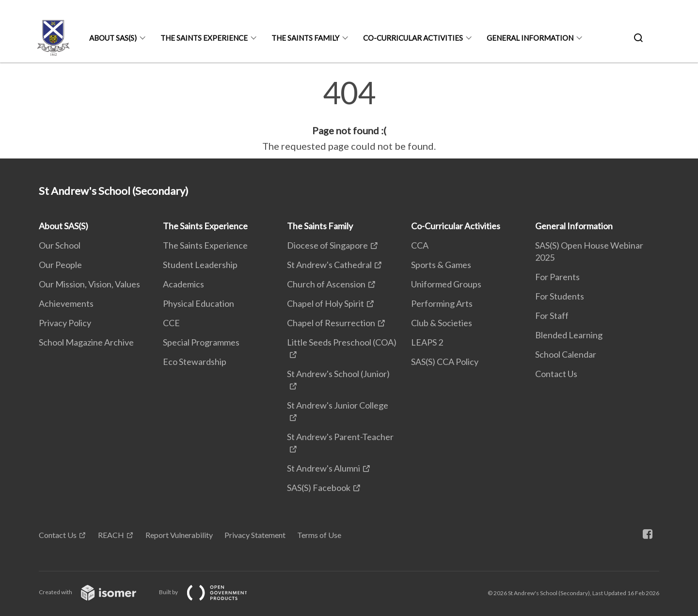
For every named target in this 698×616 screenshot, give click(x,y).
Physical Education (198, 303)
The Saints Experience (204, 38)
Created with (95, 592)
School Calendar (566, 354)
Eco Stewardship (195, 362)
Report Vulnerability (179, 535)
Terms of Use (319, 535)
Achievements (66, 303)
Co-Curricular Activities (413, 38)
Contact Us (556, 374)
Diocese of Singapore (327, 245)
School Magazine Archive (86, 342)
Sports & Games (441, 265)
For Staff (552, 316)
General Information (530, 38)
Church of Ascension (326, 284)
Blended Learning (569, 335)
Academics (183, 284)
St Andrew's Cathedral (329, 265)
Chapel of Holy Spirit (325, 303)
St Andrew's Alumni (324, 468)
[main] (349, 115)
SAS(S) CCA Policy (445, 362)
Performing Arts (442, 303)
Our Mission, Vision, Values (89, 284)
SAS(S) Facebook (319, 488)
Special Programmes (201, 342)
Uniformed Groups (446, 284)
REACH (111, 535)
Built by (211, 592)
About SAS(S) (113, 38)
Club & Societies (442, 323)
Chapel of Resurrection (331, 323)
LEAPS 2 (427, 342)
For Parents (557, 277)
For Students (560, 296)
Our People (60, 265)
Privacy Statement (255, 535)
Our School (60, 245)
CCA (420, 245)
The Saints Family (305, 38)
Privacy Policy (65, 323)
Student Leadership (200, 265)
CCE (171, 323)
